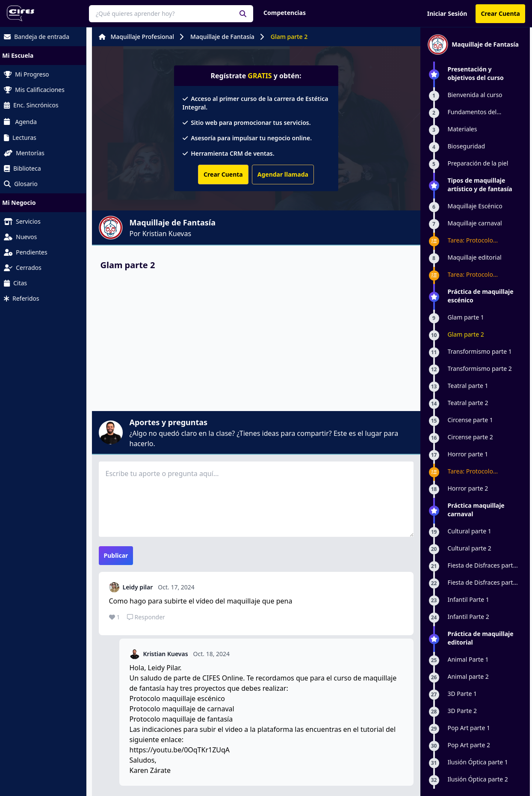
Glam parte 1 (466, 317)
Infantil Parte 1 (468, 599)
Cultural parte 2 (470, 548)
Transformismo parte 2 (480, 368)
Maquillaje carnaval (475, 223)
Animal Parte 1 (468, 659)
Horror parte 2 (468, 488)
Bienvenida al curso (475, 95)
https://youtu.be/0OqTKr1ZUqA (180, 750)
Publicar (116, 555)
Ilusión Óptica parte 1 (478, 762)
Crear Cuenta (500, 13)
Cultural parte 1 (470, 531)
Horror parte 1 (468, 454)
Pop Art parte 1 (469, 728)
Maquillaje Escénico (475, 206)
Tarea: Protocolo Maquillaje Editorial (475, 275)
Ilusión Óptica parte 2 (478, 779)
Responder (146, 617)
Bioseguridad (467, 146)
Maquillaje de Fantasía (222, 37)
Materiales (463, 129)
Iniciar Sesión (447, 13)
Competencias (285, 13)
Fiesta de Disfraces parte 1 (482, 565)
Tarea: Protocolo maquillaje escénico (475, 471)
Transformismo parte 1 (480, 351)
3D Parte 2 (463, 711)
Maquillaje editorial (475, 257)
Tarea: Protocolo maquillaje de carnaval (479, 240)
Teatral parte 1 (468, 386)
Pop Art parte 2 (469, 745)
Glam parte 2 (289, 37)
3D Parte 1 (463, 694)
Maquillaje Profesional (143, 37)
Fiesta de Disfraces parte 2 (482, 583)
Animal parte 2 (468, 676)
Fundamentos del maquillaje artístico (474, 112)
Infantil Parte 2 (468, 617)
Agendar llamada (283, 174)
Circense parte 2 (470, 437)
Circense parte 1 (470, 420)
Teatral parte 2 (468, 403)
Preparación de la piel (478, 163)
